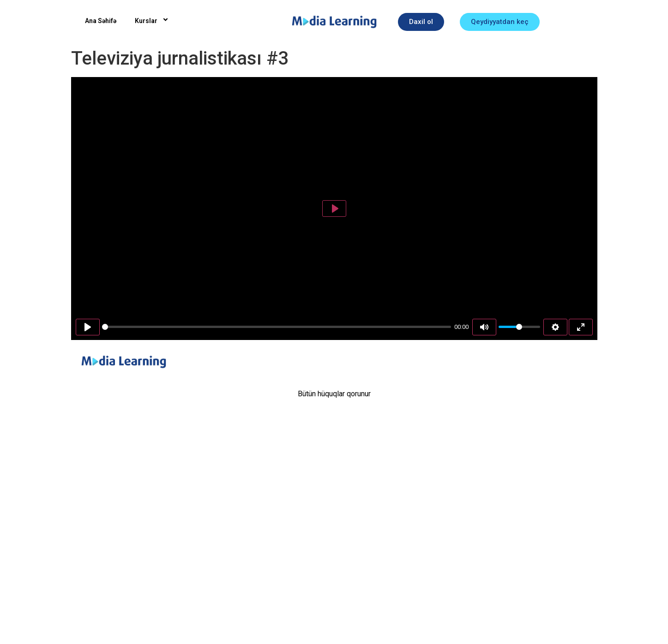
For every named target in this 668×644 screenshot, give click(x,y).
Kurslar (153, 21)
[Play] (88, 327)
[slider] (277, 327)
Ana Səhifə (101, 21)
